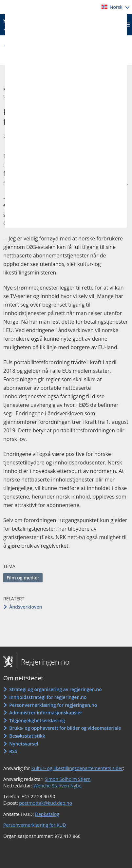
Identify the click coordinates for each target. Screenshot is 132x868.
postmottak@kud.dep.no (46, 803)
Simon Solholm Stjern (68, 779)
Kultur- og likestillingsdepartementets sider (77, 768)
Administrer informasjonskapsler (46, 713)
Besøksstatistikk (27, 736)
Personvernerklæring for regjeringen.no (53, 705)
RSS (13, 751)
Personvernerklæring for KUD (35, 825)
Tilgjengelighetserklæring (37, 720)
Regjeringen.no (43, 662)
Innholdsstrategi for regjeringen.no (48, 697)
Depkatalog (47, 814)
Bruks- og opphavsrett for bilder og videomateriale (65, 728)
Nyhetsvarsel (24, 744)
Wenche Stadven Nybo (57, 786)
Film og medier (23, 578)
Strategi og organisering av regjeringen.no (56, 689)
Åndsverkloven (26, 607)
